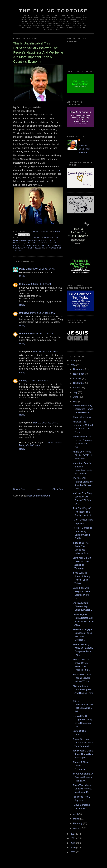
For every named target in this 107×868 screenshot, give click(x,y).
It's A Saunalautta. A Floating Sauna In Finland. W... (83, 777)
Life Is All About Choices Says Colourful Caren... (83, 606)
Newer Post (19, 489)
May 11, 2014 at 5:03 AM (36, 380)
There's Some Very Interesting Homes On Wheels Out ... (83, 409)
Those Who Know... (83, 417)
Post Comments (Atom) (39, 496)
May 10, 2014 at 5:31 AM (43, 334)
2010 (73, 848)
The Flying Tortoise (54, 11)
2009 (73, 852)
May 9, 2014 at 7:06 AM (43, 269)
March (77, 819)
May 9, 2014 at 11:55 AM (38, 284)
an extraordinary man (36, 238)
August (77, 388)
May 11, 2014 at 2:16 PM (46, 423)
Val (21, 380)
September (79, 383)
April (76, 814)
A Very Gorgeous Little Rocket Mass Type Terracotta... (83, 743)
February (78, 823)
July (76, 392)
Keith (22, 284)
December (79, 369)
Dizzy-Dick (25, 269)
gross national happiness (29, 240)
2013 (73, 834)
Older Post (58, 489)
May (76, 401)
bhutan (54, 238)
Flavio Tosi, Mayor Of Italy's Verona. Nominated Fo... (82, 789)
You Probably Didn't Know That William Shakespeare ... (83, 754)
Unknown (24, 313)
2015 (73, 361)
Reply (22, 276)
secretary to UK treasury (29, 248)
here (59, 170)
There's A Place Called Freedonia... (81, 766)
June (76, 397)
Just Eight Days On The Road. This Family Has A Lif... (83, 512)
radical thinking (52, 245)
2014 (73, 365)
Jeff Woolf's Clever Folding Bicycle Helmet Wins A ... (82, 678)
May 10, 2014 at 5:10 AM (43, 313)
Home (39, 489)
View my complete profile (84, 149)
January (78, 828)
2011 (73, 843)
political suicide (30, 245)
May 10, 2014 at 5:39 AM (46, 352)
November (79, 374)
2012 (73, 838)
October (78, 378)
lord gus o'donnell (37, 243)
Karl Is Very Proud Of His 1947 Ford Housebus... (82, 455)
